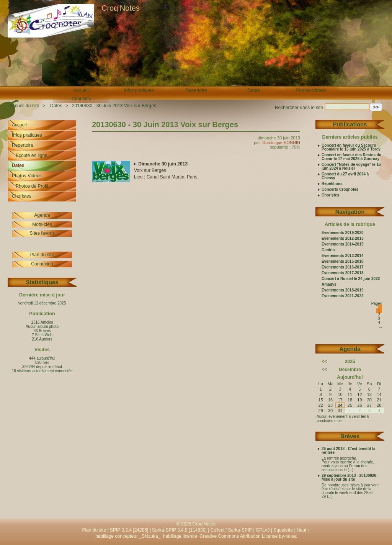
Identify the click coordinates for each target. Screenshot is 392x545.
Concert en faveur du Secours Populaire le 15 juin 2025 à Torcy (351, 147)
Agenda (42, 215)
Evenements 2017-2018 (343, 273)
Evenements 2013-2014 (343, 256)
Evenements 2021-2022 (343, 296)
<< (324, 362)
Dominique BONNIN (281, 142)
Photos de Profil (32, 186)
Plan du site (42, 255)
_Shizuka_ (150, 536)
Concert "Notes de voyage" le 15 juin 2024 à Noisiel (351, 167)
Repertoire (196, 90)
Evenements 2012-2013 (343, 239)
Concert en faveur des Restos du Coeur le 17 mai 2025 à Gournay (351, 157)
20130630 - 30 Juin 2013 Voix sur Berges (114, 106)
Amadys (329, 285)
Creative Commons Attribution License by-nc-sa (248, 536)
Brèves (350, 436)
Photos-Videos (311, 90)
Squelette (283, 530)
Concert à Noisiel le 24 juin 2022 (351, 279)
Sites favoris (42, 233)
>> (376, 107)
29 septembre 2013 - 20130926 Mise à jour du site (349, 478)
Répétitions (332, 184)
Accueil (81, 90)
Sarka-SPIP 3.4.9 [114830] (179, 530)
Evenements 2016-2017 (343, 267)
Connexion (42, 264)
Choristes (81, 99)
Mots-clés (42, 224)
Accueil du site (24, 106)
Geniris (328, 250)
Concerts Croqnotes (340, 190)
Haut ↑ (303, 530)
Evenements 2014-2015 (343, 244)
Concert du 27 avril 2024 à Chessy (345, 176)
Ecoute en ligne (32, 155)
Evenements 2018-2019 (343, 290)
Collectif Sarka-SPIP (231, 530)
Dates (254, 90)
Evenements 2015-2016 (343, 262)
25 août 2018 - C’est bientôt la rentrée (349, 451)
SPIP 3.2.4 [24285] (129, 530)
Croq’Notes (121, 8)
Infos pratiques (139, 90)
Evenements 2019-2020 (343, 233)
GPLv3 (263, 530)
